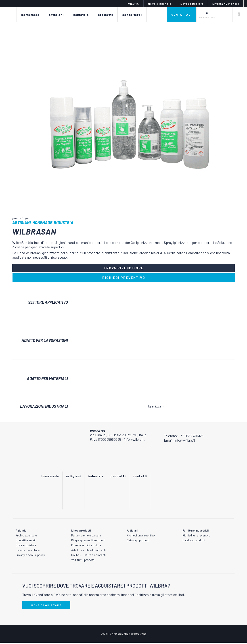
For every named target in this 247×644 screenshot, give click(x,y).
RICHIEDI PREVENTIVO (124, 279)
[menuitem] (225, 15)
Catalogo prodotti (138, 542)
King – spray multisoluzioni (88, 542)
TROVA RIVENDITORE (124, 269)
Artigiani (22, 222)
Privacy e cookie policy (30, 556)
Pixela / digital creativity (130, 635)
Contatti (140, 477)
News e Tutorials (160, 4)
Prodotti (118, 477)
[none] (225, 15)
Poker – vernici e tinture (86, 546)
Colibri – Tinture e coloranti (88, 556)
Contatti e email (26, 542)
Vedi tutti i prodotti (83, 561)
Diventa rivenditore (226, 4)
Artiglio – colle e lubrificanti (88, 551)
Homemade (42, 222)
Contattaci (182, 15)
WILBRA (133, 4)
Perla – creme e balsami (86, 537)
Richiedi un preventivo (141, 537)
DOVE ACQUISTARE (46, 607)
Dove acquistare (192, 4)
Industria (64, 222)
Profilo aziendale (26, 537)
